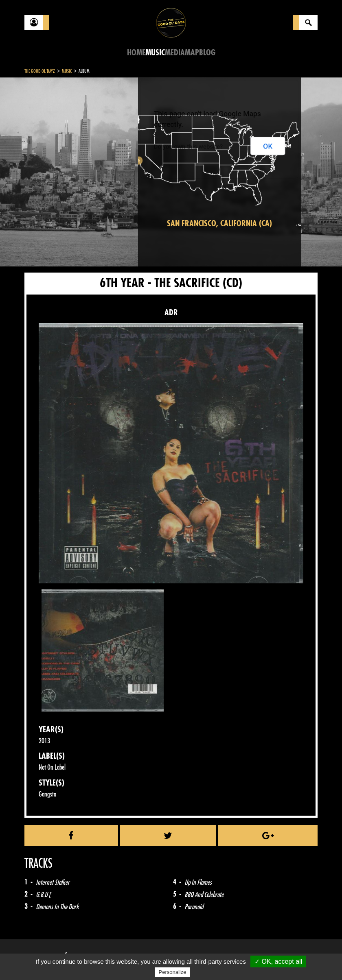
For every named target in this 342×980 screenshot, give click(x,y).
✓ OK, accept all (278, 961)
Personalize (173, 972)
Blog (207, 53)
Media (175, 53)
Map (192, 53)
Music (155, 53)
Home (136, 53)
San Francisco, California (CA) (219, 224)
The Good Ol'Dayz (40, 71)
